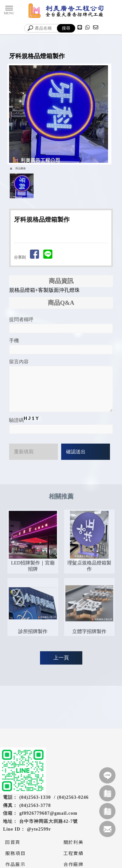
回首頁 (13, 842)
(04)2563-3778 (35, 805)
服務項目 (15, 853)
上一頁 (61, 658)
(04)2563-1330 (35, 797)
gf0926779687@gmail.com (48, 813)
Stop (64, 170)
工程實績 (74, 853)
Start (59, 170)
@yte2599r (39, 829)
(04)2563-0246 (73, 797)
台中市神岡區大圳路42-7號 (48, 821)
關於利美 (74, 842)
